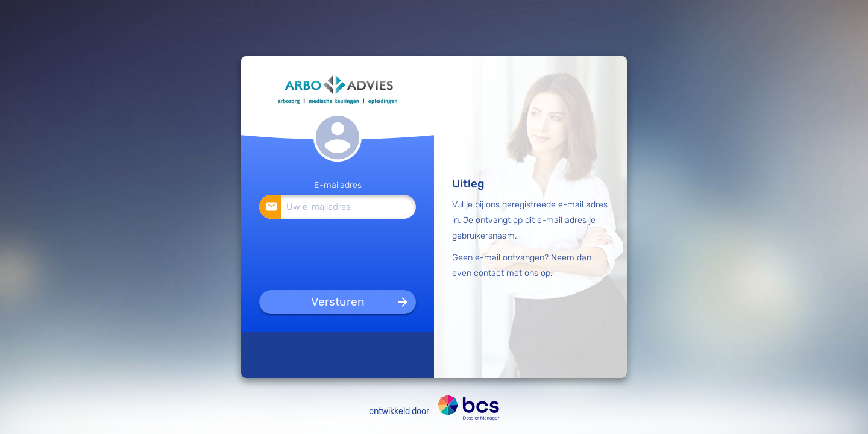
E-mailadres (338, 185)
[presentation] (338, 252)
